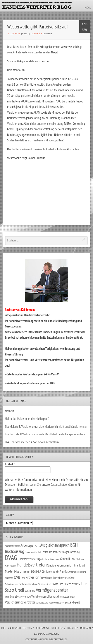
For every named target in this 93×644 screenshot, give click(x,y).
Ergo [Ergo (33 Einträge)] (39, 559)
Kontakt (71, 628)
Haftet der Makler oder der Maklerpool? (27, 419)
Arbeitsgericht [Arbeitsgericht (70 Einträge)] (30, 545)
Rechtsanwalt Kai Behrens (49, 628)
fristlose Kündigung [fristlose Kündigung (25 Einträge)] (51, 559)
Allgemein (14, 33)
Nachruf (9, 411)
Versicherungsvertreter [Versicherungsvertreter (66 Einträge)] (20, 602)
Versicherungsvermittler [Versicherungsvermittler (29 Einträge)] (64, 597)
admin (35, 33)
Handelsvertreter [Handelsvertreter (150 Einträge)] (31, 565)
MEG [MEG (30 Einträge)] (33, 572)
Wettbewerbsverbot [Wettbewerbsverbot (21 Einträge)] (56, 603)
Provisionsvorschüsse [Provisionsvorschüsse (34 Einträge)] (64, 578)
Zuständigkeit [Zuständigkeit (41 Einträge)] (72, 602)
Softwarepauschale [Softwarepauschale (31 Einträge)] (28, 584)
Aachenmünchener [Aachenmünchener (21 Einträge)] (12, 546)
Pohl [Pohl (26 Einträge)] (23, 578)
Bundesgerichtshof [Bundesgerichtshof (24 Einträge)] (33, 552)
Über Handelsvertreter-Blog (16, 628)
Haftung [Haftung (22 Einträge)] (80, 559)
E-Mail (10, 464)
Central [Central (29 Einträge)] (45, 552)
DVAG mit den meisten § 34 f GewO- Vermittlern (32, 442)
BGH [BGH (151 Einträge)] (74, 545)
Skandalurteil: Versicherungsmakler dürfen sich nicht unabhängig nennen (46, 427)
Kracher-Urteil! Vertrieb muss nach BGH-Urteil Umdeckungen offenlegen (46, 434)
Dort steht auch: (16, 70)
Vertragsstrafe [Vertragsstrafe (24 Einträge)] (42, 603)
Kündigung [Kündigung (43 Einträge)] (52, 565)
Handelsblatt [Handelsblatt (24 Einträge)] (11, 566)
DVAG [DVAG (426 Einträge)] (11, 558)
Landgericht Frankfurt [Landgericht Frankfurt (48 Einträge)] (72, 565)
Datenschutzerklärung (64, 484)
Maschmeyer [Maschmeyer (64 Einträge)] (22, 571)
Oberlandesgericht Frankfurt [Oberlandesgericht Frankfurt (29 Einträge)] (55, 572)
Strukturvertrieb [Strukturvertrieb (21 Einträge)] (45, 584)
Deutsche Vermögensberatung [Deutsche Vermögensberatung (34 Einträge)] (64, 552)
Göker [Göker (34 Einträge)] (73, 559)
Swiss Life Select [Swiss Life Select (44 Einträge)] (61, 584)
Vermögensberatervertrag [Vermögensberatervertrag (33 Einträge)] (18, 596)
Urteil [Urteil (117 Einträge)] (20, 590)
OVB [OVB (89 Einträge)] (17, 577)
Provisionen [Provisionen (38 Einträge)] (46, 578)
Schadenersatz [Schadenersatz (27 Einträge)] (12, 584)
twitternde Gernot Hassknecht (29, 149)
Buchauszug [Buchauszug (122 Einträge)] (15, 551)
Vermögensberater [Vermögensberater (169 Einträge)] (52, 590)
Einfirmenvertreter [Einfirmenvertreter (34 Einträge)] (27, 559)
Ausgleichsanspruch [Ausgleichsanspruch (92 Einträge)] (55, 545)
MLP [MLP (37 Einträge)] (39, 572)
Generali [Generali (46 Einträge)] (65, 559)
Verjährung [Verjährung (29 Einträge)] (30, 591)
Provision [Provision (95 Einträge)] (32, 577)
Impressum (85, 628)
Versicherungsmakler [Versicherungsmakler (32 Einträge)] (42, 596)
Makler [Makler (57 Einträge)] (9, 571)
